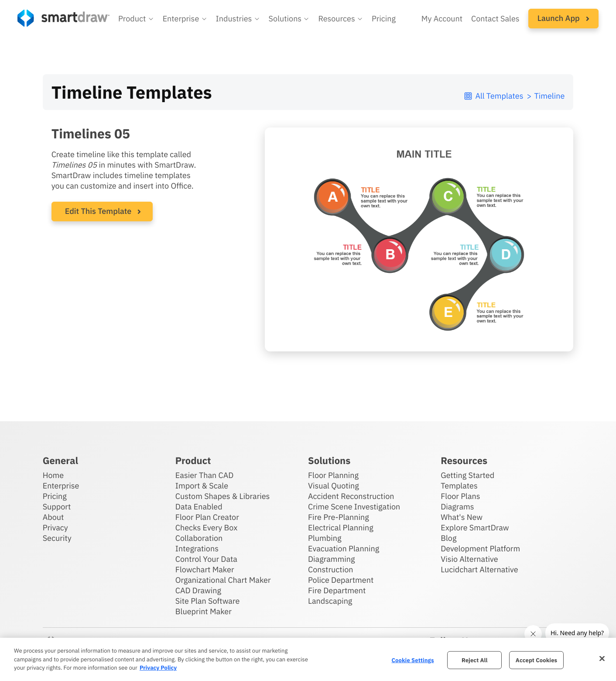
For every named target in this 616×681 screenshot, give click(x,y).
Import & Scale (202, 486)
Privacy (55, 528)
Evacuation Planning (344, 549)
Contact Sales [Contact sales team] (495, 19)
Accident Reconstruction (351, 496)
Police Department (341, 580)
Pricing (55, 496)
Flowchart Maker (205, 569)
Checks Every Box (207, 528)
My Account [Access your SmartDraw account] (442, 19)
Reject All (475, 660)
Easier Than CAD (205, 475)
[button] (136, 19)
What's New (462, 517)
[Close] (602, 658)
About (53, 517)
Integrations (197, 549)
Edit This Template (98, 211)
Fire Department (337, 590)
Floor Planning (333, 475)
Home (53, 475)
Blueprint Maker (204, 611)
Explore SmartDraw (475, 528)
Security (57, 538)
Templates (459, 486)
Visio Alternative (469, 559)
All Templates (493, 96)
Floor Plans (460, 496)
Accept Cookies (536, 660)
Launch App (563, 18)
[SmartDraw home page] (63, 18)
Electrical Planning (341, 528)
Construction (330, 569)
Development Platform (480, 549)
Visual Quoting (334, 486)
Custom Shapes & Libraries (223, 496)
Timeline (549, 96)
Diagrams (457, 507)
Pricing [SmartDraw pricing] (384, 19)
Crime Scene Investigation (354, 507)
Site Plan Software (207, 601)
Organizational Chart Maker (223, 580)
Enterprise (61, 486)
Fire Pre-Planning (339, 517)
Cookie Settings (412, 660)
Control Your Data (206, 559)
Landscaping (330, 601)
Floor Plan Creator (207, 517)
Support (57, 507)
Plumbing (325, 538)
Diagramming (332, 559)
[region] (308, 659)
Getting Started (467, 475)
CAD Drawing (198, 590)
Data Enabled (199, 507)
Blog (448, 538)
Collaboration (199, 538)
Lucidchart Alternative (479, 569)
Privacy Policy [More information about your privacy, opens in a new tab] (158, 668)
